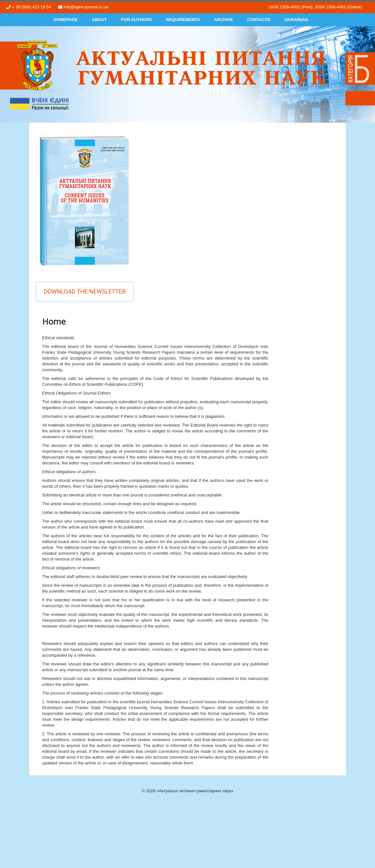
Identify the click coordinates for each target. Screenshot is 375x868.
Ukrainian (296, 20)
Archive (224, 20)
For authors (137, 20)
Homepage (66, 20)
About (99, 20)
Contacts (259, 20)
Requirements (183, 20)
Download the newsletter (85, 291)
